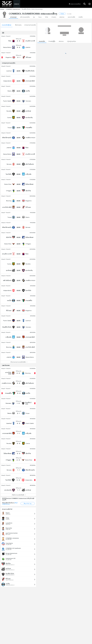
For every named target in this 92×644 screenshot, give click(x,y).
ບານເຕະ (3, 9)
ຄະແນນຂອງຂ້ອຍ (75, 4)
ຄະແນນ (17, 4)
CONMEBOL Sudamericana (14, 9)
